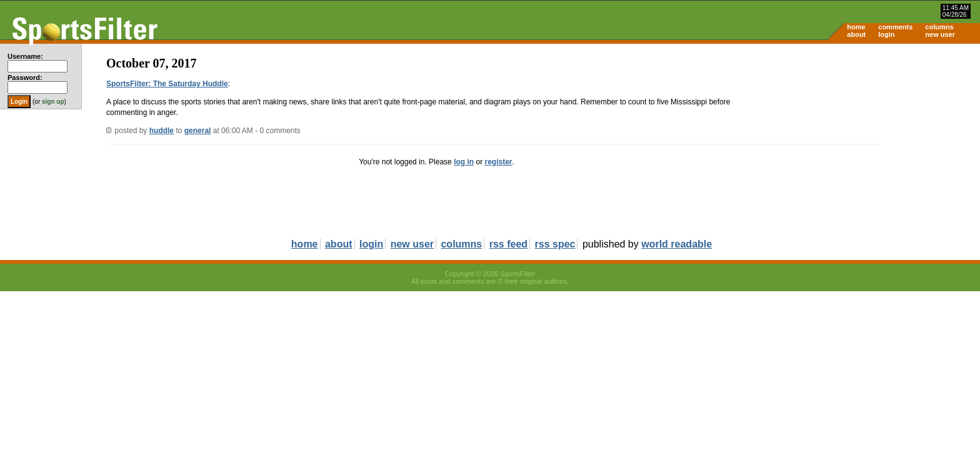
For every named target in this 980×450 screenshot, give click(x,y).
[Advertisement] (874, 141)
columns (939, 27)
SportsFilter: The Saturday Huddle (167, 84)
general (198, 131)
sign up (53, 102)
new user (940, 34)
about (856, 34)
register (498, 162)
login (886, 34)
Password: (25, 77)
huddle (162, 131)
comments (895, 27)
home (856, 27)
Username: (25, 56)
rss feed (508, 244)
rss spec (555, 244)
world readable (677, 244)
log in (464, 162)
